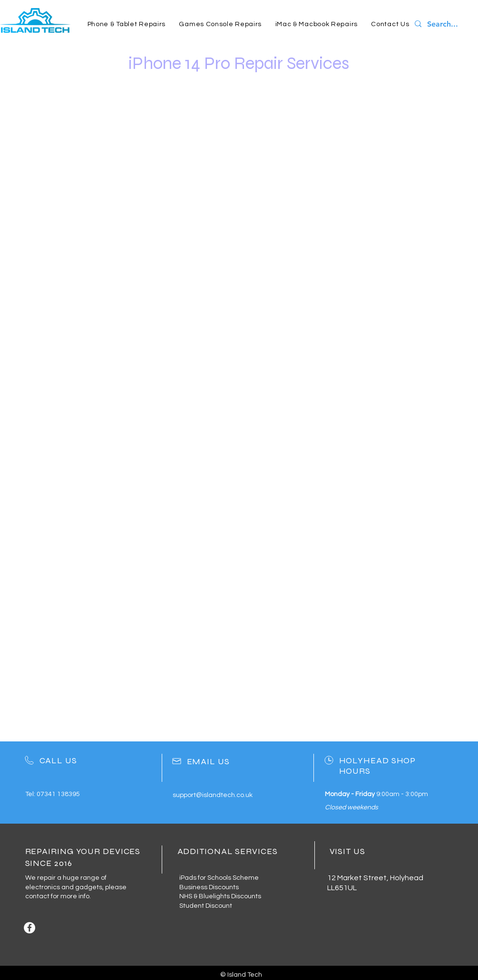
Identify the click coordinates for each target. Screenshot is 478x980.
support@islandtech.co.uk (213, 795)
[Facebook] (29, 928)
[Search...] (446, 24)
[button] (127, 24)
